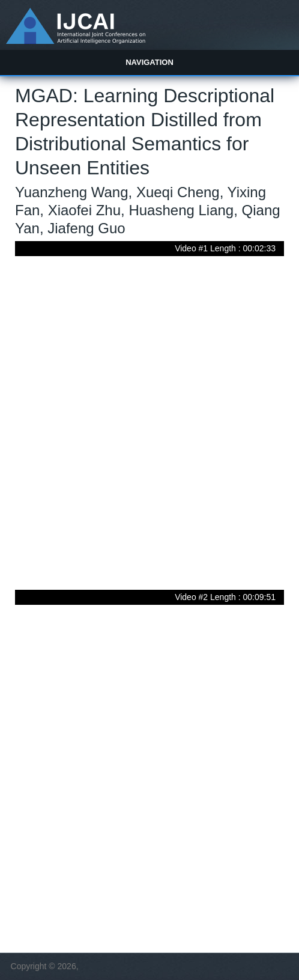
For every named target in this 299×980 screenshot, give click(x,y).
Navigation (149, 62)
